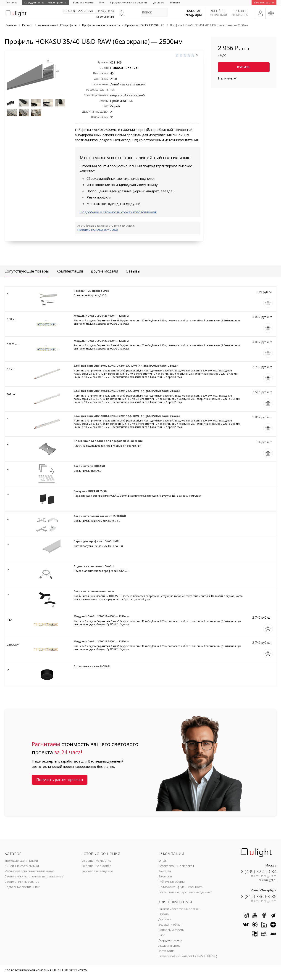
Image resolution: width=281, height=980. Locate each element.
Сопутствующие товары (27, 271)
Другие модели (104, 271)
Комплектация (70, 271)
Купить (244, 67)
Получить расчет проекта (60, 780)
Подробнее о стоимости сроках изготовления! (118, 212)
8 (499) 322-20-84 (78, 11)
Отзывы (133, 271)
